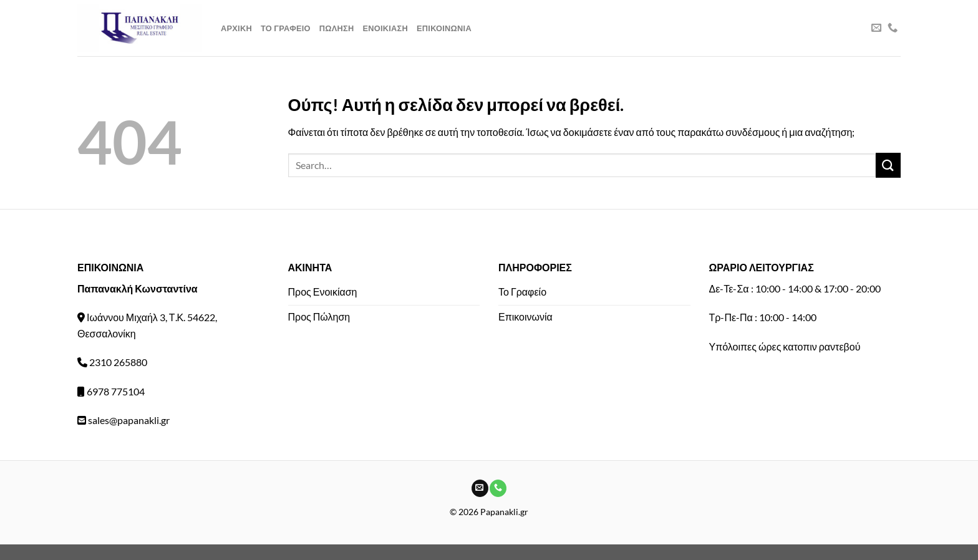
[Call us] (893, 28)
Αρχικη (236, 28)
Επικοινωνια (444, 28)
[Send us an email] (876, 28)
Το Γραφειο (286, 28)
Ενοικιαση (385, 28)
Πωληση (337, 28)
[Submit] (888, 165)
